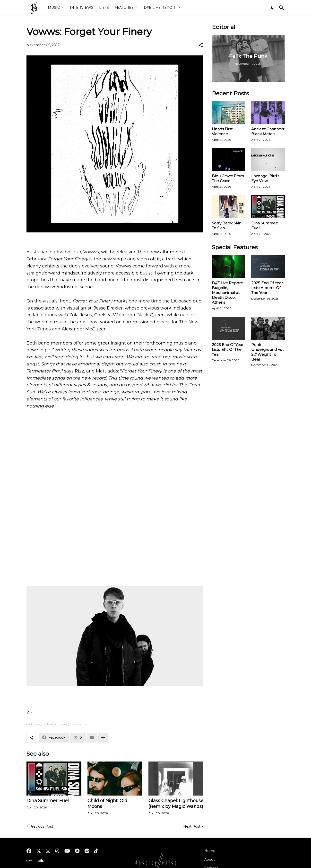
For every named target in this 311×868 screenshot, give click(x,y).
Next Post (192, 826)
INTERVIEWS (82, 8)
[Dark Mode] (272, 8)
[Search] (281, 8)
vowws (76, 724)
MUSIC (54, 8)
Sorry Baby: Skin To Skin (227, 226)
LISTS (104, 8)
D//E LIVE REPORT (160, 8)
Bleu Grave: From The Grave (228, 178)
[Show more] (103, 738)
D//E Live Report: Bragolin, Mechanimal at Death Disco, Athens (227, 293)
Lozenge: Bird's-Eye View (266, 178)
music (64, 724)
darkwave (33, 724)
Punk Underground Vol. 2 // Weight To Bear (268, 352)
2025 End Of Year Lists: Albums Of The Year (267, 288)
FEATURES (124, 8)
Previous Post (41, 826)
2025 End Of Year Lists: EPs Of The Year (228, 350)
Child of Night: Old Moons (107, 804)
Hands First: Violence (223, 131)
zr (86, 724)
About (210, 859)
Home (210, 851)
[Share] (201, 45)
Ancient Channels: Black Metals (268, 131)
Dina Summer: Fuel (48, 801)
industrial (50, 724)
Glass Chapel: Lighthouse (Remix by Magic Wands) (176, 804)
